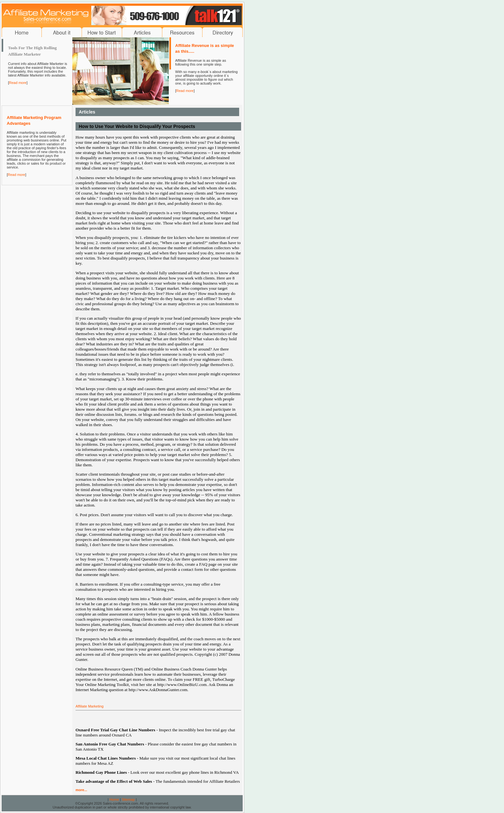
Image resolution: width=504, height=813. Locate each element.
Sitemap (128, 799)
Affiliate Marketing (90, 706)
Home (114, 799)
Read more (18, 83)
